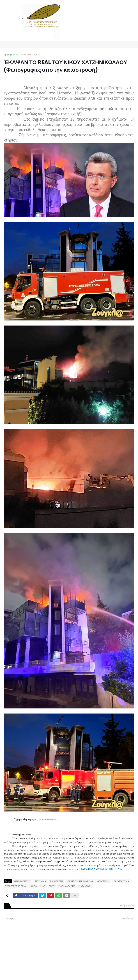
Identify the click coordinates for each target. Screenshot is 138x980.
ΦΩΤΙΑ (34, 886)
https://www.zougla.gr (49, 819)
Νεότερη (10, 919)
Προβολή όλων (127, 906)
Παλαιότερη (127, 919)
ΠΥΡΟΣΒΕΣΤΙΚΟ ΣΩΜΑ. (16, 886)
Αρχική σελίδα (11, 55)
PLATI (43, 886)
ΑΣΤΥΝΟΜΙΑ (41, 881)
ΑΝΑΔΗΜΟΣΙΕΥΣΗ (30, 55)
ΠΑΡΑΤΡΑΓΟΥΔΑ (121, 881)
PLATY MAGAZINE (67, 886)
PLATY (52, 886)
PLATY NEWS (84, 886)
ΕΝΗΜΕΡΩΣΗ (56, 881)
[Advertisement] (31, 948)
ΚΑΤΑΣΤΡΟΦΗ (103, 881)
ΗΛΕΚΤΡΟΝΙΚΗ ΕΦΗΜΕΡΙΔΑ (80, 881)
